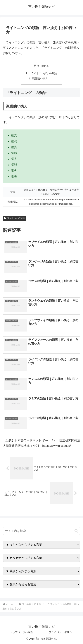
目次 (37, 66)
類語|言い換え (40, 78)
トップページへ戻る (22, 632)
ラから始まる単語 (14, 218)
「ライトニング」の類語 (43, 73)
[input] (41, 531)
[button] (76, 531)
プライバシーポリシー (62, 632)
